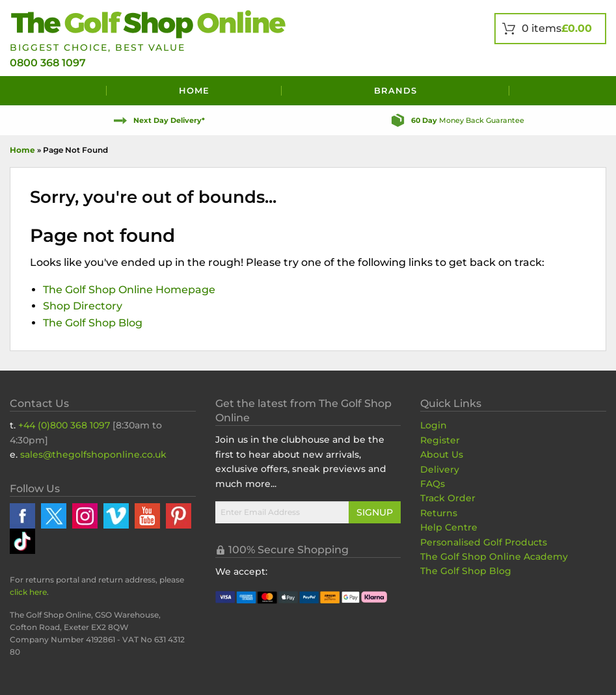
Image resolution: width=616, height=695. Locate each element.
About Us (442, 454)
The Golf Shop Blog (93, 323)
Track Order (448, 498)
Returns (439, 513)
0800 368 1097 (48, 63)
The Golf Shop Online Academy (494, 557)
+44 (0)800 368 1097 (64, 425)
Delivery (440, 469)
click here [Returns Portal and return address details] (28, 592)
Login (434, 425)
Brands (395, 90)
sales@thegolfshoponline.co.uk (93, 454)
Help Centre (449, 527)
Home (194, 90)
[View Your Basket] (550, 29)
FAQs (433, 484)
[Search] (558, 91)
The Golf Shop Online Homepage (129, 290)
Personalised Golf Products (484, 542)
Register (440, 440)
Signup (375, 512)
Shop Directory (83, 306)
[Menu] (58, 91)
